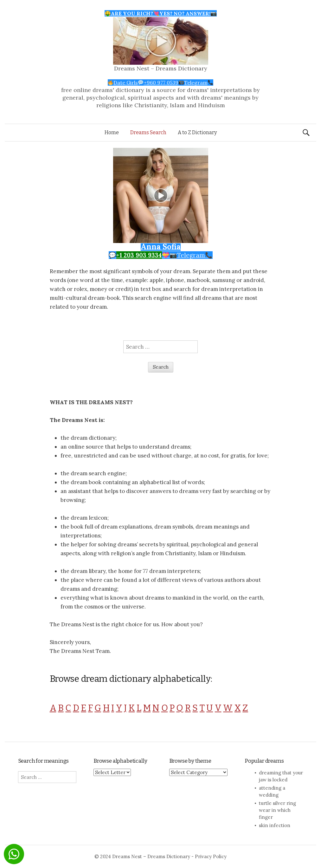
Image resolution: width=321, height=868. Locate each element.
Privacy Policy (211, 856)
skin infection (275, 825)
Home (112, 132)
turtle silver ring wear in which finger (277, 810)
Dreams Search (148, 132)
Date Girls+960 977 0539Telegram (160, 82)
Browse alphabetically (120, 761)
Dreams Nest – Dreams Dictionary (161, 68)
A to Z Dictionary (197, 132)
